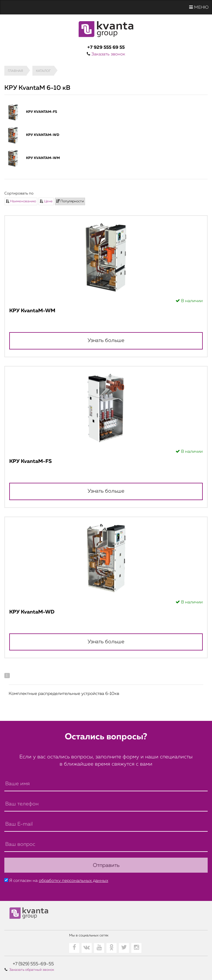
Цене (46, 201)
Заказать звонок (108, 54)
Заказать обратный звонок (32, 970)
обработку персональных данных (73, 880)
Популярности (70, 201)
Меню (199, 7)
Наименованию (21, 201)
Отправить (106, 865)
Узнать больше (106, 341)
